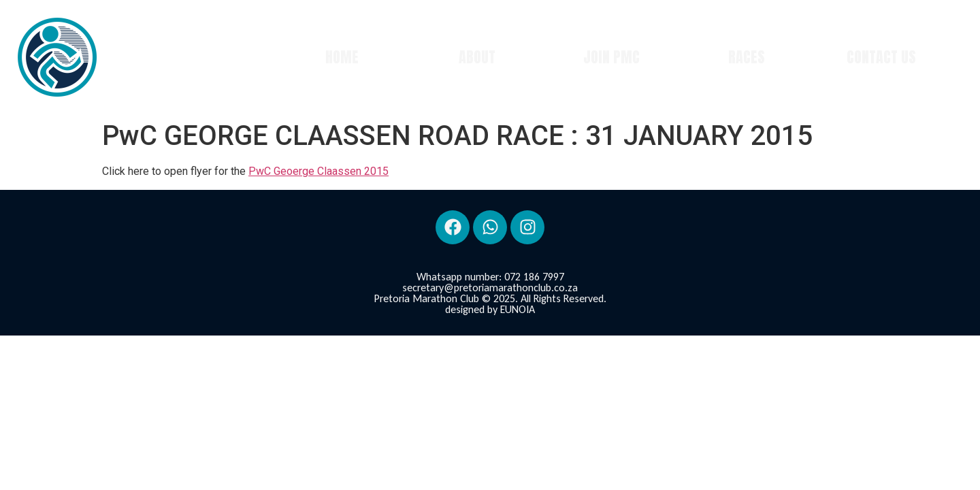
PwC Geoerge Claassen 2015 (318, 171)
